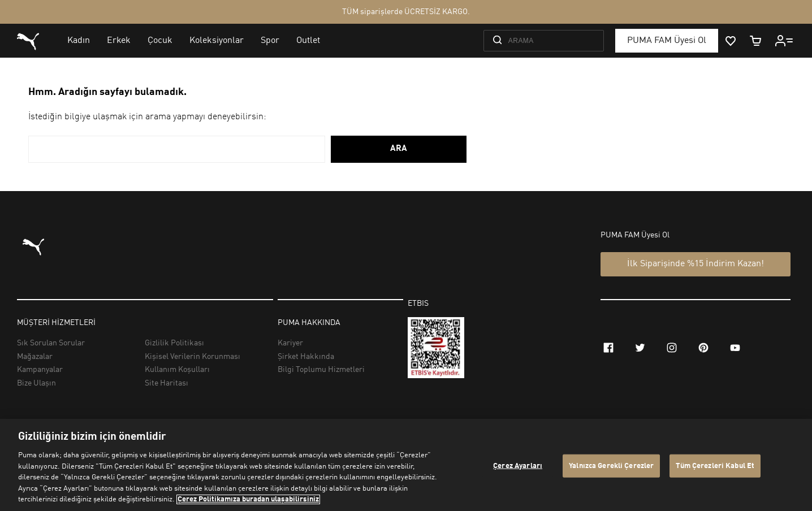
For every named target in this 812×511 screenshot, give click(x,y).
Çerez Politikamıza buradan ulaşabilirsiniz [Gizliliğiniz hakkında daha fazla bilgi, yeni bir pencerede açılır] (248, 499)
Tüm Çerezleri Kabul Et (715, 465)
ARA (399, 149)
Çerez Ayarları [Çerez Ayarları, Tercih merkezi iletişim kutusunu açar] (518, 465)
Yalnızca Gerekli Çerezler (611, 465)
